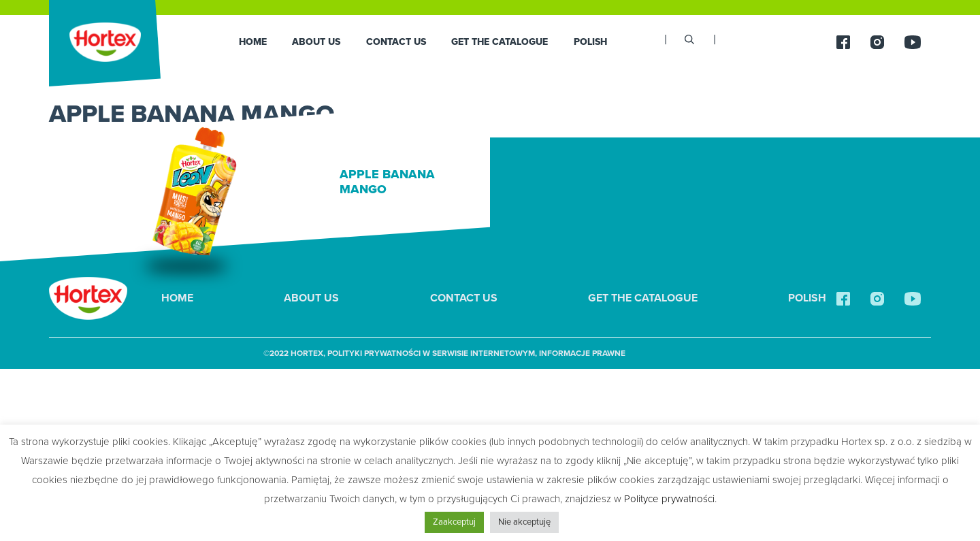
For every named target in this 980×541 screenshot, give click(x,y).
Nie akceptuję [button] (524, 522)
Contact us (396, 42)
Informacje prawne (582, 353)
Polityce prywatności (669, 499)
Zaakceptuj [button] (454, 522)
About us (316, 42)
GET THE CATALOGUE (500, 42)
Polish (590, 42)
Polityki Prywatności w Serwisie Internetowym (431, 353)
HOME (253, 42)
